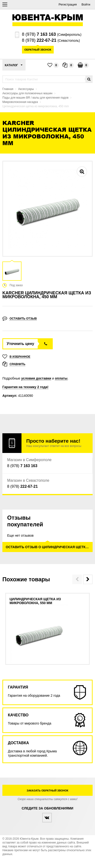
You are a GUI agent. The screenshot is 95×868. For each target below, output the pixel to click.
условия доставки (36, 378)
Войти (86, 4)
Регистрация (68, 4)
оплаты (61, 378)
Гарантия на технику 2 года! (25, 387)
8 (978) (39, 34)
